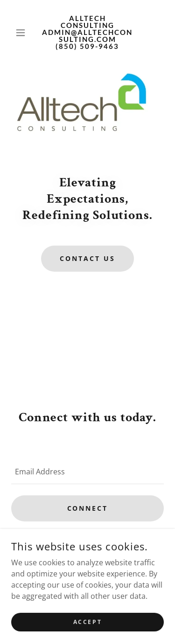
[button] (23, 33)
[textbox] (87, 472)
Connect (88, 508)
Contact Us (87, 258)
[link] (87, 32)
